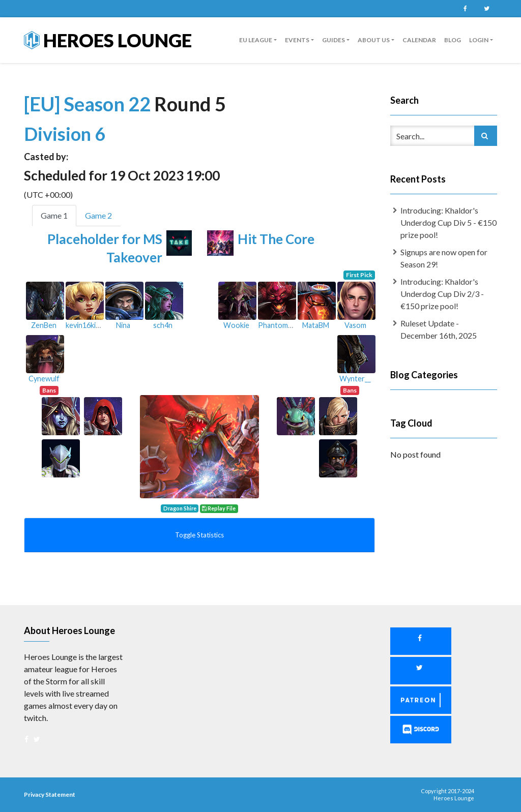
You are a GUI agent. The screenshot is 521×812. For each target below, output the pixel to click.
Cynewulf (44, 379)
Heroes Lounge (108, 40)
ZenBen (44, 325)
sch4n (163, 325)
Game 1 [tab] (54, 215)
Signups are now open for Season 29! (444, 258)
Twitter (486, 9)
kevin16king (85, 325)
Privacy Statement (50, 794)
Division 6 (65, 134)
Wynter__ (355, 379)
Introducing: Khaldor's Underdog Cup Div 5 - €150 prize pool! (448, 222)
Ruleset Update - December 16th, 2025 (439, 329)
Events (297, 40)
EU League (256, 40)
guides (334, 40)
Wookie (236, 325)
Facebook (465, 9)
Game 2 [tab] (98, 215)
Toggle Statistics (199, 535)
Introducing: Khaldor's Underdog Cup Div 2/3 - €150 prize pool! (442, 294)
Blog (453, 40)
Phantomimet (280, 325)
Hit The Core (276, 239)
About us (374, 40)
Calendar (419, 40)
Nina (123, 325)
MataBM (316, 325)
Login (479, 40)
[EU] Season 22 (89, 104)
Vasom (355, 325)
